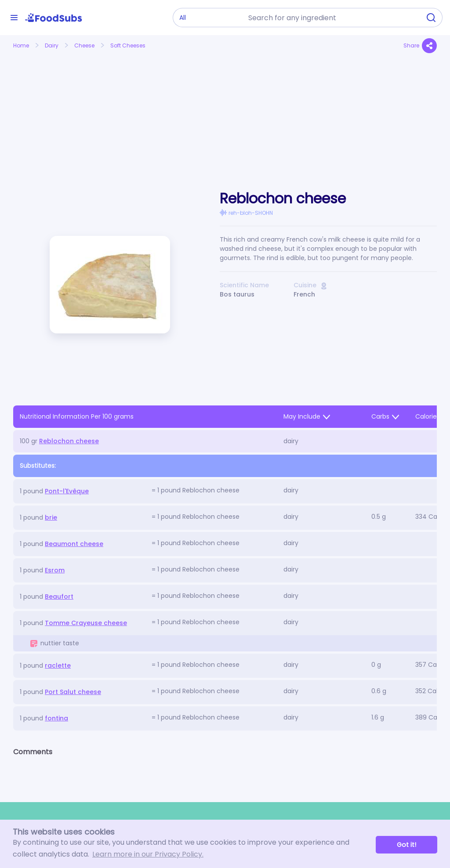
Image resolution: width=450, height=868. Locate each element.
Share (420, 46)
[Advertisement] (79, 111)
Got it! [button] (406, 845)
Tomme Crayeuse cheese (86, 623)
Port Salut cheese (73, 692)
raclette (58, 665)
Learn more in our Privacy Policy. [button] (148, 854)
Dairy (52, 45)
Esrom (55, 570)
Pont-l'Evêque (67, 491)
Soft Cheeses (128, 45)
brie (51, 517)
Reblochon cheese (69, 441)
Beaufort (59, 597)
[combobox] (332, 18)
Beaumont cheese (74, 544)
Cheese (84, 45)
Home (21, 45)
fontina (56, 718)
